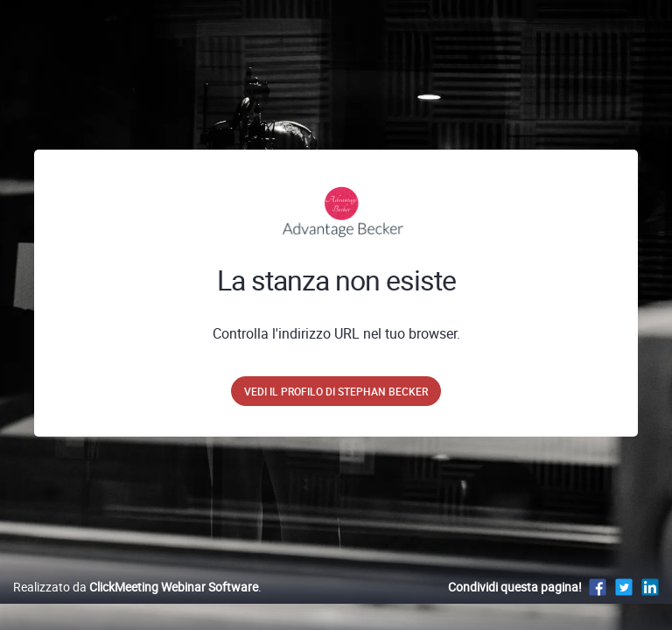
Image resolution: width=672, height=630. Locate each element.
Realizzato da (136, 587)
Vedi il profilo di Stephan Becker (336, 391)
